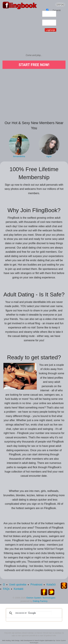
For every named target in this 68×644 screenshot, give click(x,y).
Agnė (49, 156)
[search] (34, 613)
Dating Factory (40, 601)
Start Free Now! (34, 65)
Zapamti (47, 10)
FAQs (6, 589)
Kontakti (19, 589)
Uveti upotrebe (18, 585)
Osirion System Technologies (41, 598)
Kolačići (51, 585)
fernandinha (19, 156)
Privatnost (36, 585)
